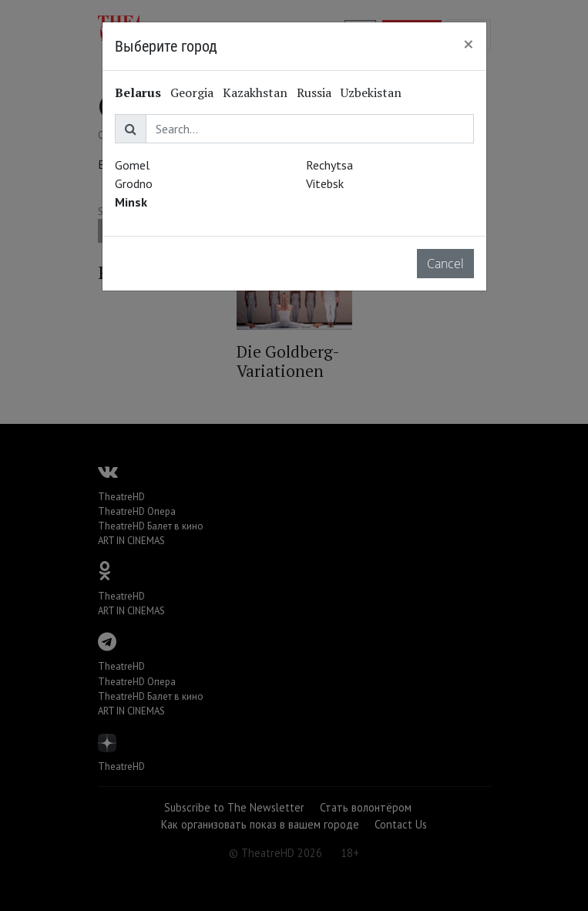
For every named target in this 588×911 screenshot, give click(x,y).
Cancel (445, 264)
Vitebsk (325, 183)
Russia (314, 92)
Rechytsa (329, 165)
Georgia (192, 92)
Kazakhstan (255, 92)
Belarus (138, 92)
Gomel (132, 165)
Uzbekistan (371, 92)
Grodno (134, 183)
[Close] (469, 44)
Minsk (131, 202)
